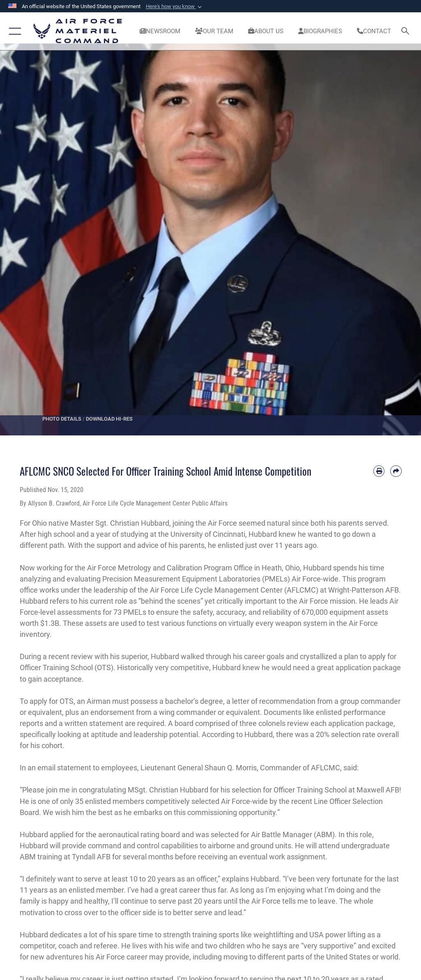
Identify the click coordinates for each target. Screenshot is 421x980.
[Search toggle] (407, 31)
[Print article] (379, 471)
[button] (175, 7)
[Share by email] (396, 471)
